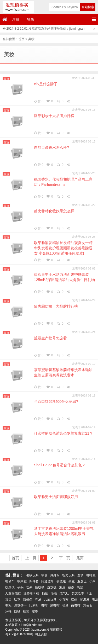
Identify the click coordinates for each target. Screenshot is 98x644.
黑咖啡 (55, 605)
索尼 (62, 587)
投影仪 (10, 587)
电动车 (10, 581)
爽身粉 (55, 575)
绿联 (54, 593)
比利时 (34, 605)
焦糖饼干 (20, 605)
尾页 (80, 558)
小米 (93, 581)
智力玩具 (68, 575)
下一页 (65, 558)
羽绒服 (61, 581)
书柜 (8, 605)
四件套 (34, 581)
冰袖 (8, 611)
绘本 (17, 599)
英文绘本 (78, 593)
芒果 (29, 587)
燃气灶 (64, 593)
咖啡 (44, 605)
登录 (31, 19)
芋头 (20, 587)
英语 (8, 599)
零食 (44, 575)
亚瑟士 (82, 581)
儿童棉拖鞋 (13, 593)
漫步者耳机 (31, 593)
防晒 (17, 611)
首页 (21, 39)
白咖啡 (76, 605)
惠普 (80, 587)
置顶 (6, 79)
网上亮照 (41, 634)
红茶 (74, 599)
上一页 (31, 558)
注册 (16, 19)
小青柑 (64, 599)
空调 (80, 575)
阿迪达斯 (48, 581)
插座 (45, 593)
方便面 (88, 605)
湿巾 (35, 611)
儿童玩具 (50, 599)
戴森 (71, 587)
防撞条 (28, 599)
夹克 (72, 581)
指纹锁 (40, 587)
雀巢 (65, 605)
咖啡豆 (91, 575)
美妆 (31, 39)
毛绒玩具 (32, 575)
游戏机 (52, 587)
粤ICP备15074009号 (19, 634)
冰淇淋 (85, 599)
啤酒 (38, 599)
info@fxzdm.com (33, 625)
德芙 (26, 611)
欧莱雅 (22, 581)
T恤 (89, 593)
